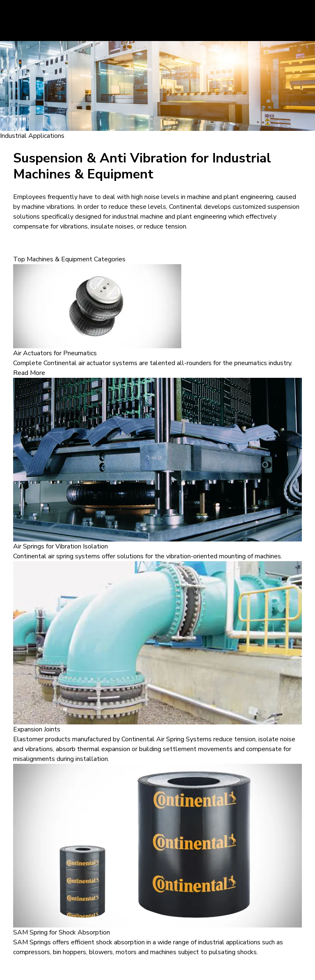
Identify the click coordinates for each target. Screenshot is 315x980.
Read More (29, 373)
